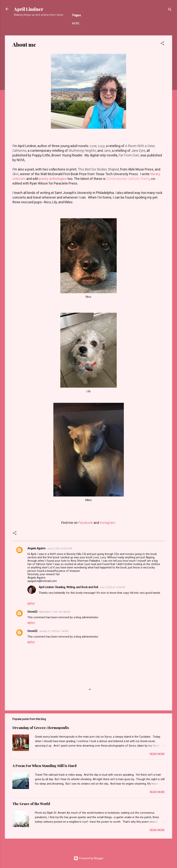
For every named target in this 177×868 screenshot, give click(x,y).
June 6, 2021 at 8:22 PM (59, 548)
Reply (31, 604)
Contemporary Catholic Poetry (128, 179)
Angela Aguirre (36, 548)
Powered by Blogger (89, 858)
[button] (162, 44)
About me (79, 23)
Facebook (86, 523)
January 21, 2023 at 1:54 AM (54, 631)
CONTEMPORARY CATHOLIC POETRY (115, 23)
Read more (157, 754)
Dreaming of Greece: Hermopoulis (41, 728)
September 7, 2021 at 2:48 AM (54, 612)
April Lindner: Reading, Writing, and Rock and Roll (68, 587)
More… (150, 23)
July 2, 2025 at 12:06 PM (112, 587)
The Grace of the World (31, 804)
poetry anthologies (53, 179)
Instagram (107, 523)
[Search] (170, 10)
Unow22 (32, 612)
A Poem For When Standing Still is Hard (44, 766)
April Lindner (29, 9)
